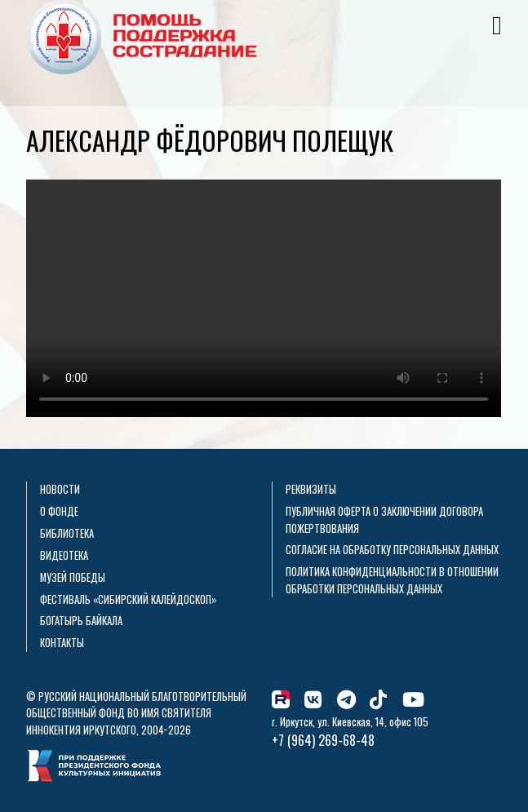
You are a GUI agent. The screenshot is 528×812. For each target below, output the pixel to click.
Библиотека (67, 533)
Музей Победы (73, 577)
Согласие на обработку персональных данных (392, 550)
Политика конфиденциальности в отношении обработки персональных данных (392, 580)
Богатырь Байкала (81, 621)
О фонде (59, 511)
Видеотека (64, 555)
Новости (60, 489)
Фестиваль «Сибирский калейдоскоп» (128, 599)
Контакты (62, 643)
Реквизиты (311, 489)
